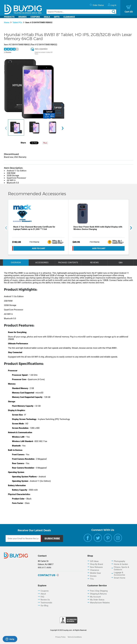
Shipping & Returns (98, 594)
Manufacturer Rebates (100, 603)
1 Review (8, 52)
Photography (119, 561)
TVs (92, 579)
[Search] (81, 12)
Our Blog (44, 606)
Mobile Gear (95, 573)
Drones (93, 576)
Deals (47, 17)
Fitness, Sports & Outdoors (121, 568)
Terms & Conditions (75, 637)
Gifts (57, 17)
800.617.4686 (45, 568)
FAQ (42, 597)
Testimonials (46, 603)
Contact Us (47, 575)
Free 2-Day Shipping (99, 591)
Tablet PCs (17, 22)
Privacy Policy (60, 637)
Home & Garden (121, 564)
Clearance (69, 17)
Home (7, 22)
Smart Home (120, 578)
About (43, 594)
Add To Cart (39, 248)
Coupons (35, 17)
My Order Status (97, 600)
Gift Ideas (94, 561)
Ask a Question (41, 49)
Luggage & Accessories (119, 574)
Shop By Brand (96, 564)
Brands (22, 17)
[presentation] (6, 128)
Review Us (45, 600)
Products (9, 17)
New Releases (96, 567)
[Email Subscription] (23, 538)
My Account (95, 597)
